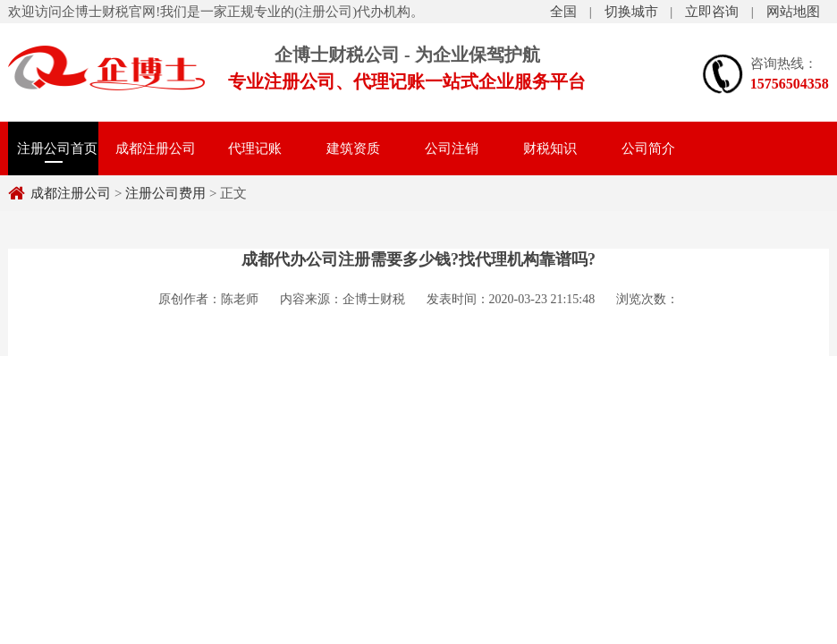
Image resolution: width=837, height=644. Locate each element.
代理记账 (255, 148)
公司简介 (648, 148)
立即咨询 (712, 12)
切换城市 (631, 12)
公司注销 (452, 148)
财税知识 (550, 148)
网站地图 (793, 12)
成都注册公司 (156, 148)
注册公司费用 (106, 68)
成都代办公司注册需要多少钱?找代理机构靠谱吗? (418, 259)
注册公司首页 (57, 148)
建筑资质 (353, 148)
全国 (563, 12)
